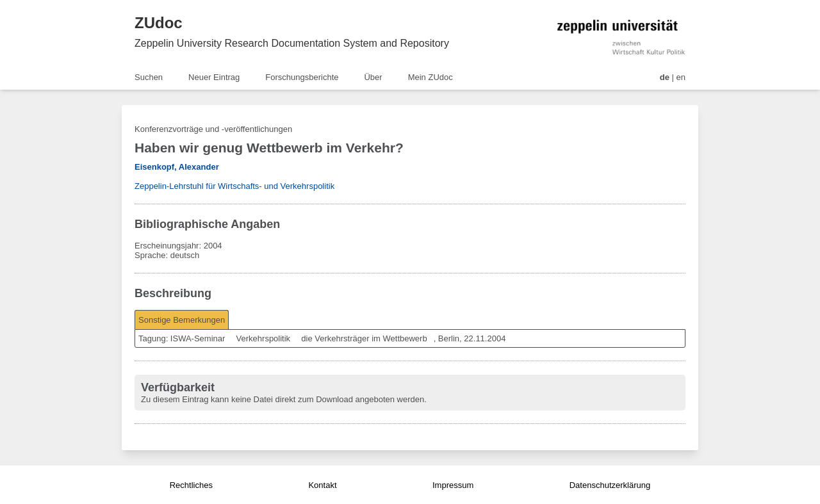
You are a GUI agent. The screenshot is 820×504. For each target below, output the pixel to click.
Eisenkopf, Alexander (177, 167)
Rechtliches (191, 485)
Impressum (453, 485)
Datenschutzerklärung (610, 485)
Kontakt (322, 485)
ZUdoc (159, 23)
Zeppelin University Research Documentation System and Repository (292, 43)
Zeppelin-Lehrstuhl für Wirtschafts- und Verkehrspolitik (234, 186)
